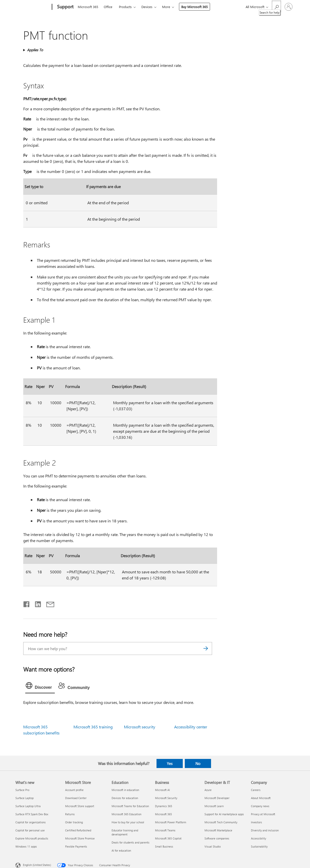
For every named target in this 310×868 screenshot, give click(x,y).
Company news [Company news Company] (260, 806)
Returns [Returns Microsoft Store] (70, 814)
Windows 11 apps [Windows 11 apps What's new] (26, 846)
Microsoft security (140, 727)
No (198, 763)
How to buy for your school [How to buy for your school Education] (128, 822)
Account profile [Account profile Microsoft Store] (74, 790)
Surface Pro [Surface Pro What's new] (22, 790)
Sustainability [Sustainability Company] (259, 846)
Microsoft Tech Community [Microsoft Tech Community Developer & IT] (221, 822)
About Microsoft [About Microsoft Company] (261, 798)
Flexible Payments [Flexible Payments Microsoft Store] (76, 846)
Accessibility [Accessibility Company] (259, 838)
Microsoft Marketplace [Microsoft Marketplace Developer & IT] (218, 830)
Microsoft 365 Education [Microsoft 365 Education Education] (126, 814)
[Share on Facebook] (27, 603)
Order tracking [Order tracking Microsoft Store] (74, 822)
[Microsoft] (33, 7)
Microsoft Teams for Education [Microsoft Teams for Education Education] (130, 806)
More (166, 7)
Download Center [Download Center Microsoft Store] (76, 798)
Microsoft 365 (88, 7)
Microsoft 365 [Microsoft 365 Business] (163, 814)
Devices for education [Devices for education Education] (125, 798)
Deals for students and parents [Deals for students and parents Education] (131, 842)
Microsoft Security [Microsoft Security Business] (166, 798)
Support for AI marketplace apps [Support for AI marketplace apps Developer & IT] (224, 814)
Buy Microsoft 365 (195, 7)
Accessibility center (191, 727)
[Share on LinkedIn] (36, 603)
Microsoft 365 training (93, 727)
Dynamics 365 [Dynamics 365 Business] (164, 806)
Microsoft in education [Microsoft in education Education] (125, 790)
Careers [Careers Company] (256, 790)
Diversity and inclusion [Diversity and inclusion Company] (265, 830)
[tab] (40, 687)
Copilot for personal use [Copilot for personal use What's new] (30, 830)
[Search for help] (276, 6)
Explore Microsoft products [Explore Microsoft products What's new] (32, 838)
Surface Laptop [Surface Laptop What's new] (24, 798)
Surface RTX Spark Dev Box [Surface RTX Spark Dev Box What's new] (32, 814)
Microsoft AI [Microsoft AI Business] (162, 790)
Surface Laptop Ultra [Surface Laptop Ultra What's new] (28, 806)
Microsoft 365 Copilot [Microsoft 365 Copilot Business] (168, 838)
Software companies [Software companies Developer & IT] (217, 838)
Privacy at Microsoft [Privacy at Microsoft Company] (263, 814)
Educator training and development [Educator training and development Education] (125, 832)
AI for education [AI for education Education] (121, 850)
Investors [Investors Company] (256, 822)
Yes (170, 763)
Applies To (35, 50)
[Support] (65, 7)
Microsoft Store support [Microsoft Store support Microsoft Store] (80, 806)
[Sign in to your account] (289, 7)
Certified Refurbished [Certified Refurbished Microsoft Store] (78, 830)
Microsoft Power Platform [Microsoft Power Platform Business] (171, 822)
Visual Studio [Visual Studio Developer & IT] (213, 846)
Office (108, 7)
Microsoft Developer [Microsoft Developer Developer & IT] (217, 798)
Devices (147, 7)
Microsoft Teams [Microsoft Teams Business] (165, 830)
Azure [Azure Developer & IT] (208, 790)
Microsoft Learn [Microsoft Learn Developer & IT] (214, 806)
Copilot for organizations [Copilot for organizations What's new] (31, 822)
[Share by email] (48, 603)
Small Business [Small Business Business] (164, 846)
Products (125, 7)
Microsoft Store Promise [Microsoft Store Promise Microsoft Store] (80, 838)
